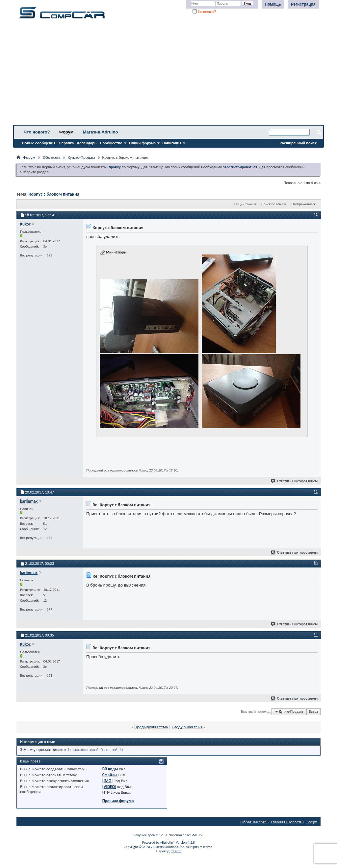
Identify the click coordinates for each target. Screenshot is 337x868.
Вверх (313, 712)
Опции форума (142, 143)
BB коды (110, 769)
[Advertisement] (168, 74)
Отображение (302, 204)
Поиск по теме (272, 204)
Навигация (172, 143)
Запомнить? (204, 12)
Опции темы (244, 204)
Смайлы (110, 775)
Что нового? (37, 132)
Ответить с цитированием (295, 481)
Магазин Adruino (101, 132)
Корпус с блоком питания (54, 194)
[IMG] (108, 781)
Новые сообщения (39, 143)
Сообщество (111, 143)
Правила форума (118, 801)
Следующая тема (187, 727)
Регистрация (303, 4)
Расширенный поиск (298, 143)
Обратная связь (255, 822)
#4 (316, 635)
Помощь (273, 4)
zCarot (176, 851)
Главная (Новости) (287, 822)
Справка (66, 143)
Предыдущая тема (151, 727)
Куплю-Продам (81, 157)
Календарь (87, 143)
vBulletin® (168, 843)
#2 (316, 492)
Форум (66, 132)
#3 (316, 563)
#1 (316, 214)
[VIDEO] (109, 787)
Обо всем (51, 157)
